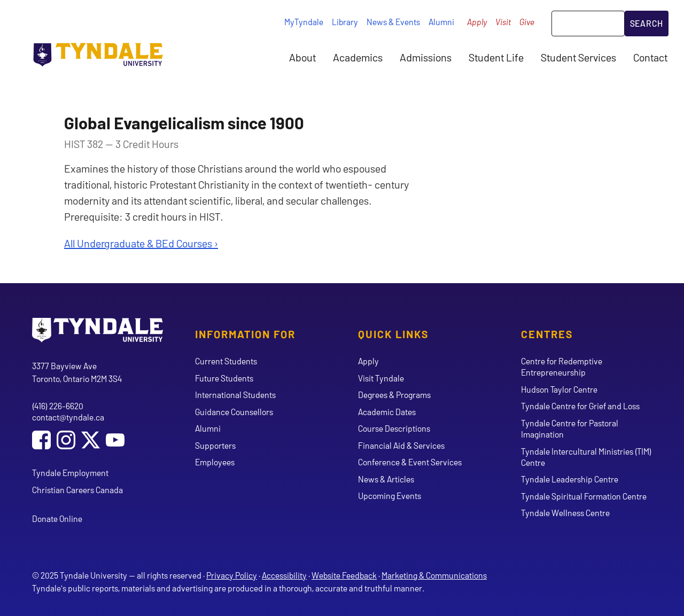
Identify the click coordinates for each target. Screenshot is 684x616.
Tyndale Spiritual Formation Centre (584, 496)
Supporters (215, 445)
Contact (650, 57)
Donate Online (57, 518)
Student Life (496, 57)
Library (345, 22)
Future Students (224, 378)
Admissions (426, 57)
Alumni (441, 22)
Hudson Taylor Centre (559, 389)
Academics (358, 57)
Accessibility (284, 575)
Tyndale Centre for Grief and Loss (580, 406)
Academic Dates (387, 412)
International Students (235, 395)
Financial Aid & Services (401, 445)
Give (527, 22)
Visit (503, 22)
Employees (215, 462)
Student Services (578, 57)
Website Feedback (344, 575)
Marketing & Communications (434, 575)
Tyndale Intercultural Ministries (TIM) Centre (586, 457)
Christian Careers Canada (77, 490)
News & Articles (386, 479)
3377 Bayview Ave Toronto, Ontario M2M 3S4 (77, 372)
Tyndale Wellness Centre (565, 513)
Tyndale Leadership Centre (570, 479)
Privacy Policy (232, 575)
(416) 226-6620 (58, 406)
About (302, 57)
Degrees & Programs (394, 395)
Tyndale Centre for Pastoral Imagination (570, 428)
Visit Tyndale (381, 378)
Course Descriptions (394, 428)
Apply (477, 22)
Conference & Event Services (410, 462)
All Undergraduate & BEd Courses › (141, 243)
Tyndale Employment (70, 473)
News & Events (393, 22)
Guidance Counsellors (234, 412)
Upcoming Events (390, 496)
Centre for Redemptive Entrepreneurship (562, 367)
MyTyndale (304, 22)
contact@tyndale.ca (68, 417)
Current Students (226, 361)
